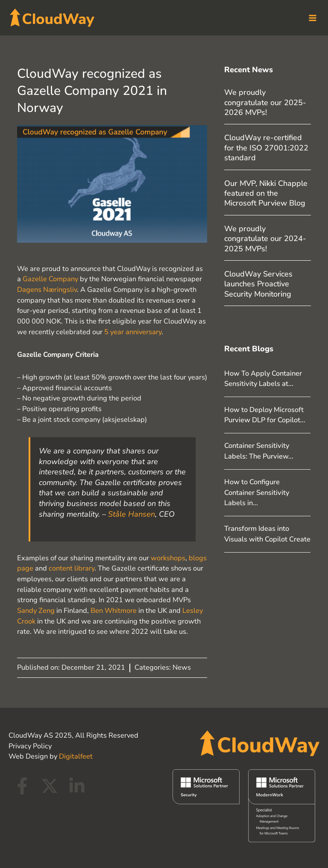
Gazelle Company (50, 278)
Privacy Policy (30, 744)
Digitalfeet (76, 755)
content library (72, 567)
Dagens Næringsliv (47, 288)
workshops (168, 557)
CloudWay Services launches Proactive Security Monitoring (258, 283)
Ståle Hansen (132, 512)
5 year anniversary (133, 330)
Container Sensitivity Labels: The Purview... (259, 450)
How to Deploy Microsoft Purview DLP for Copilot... (265, 413)
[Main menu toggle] (310, 17)
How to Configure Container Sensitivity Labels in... (257, 491)
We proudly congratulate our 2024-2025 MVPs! (265, 237)
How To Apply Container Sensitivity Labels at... (263, 377)
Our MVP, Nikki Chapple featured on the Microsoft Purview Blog (266, 192)
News (182, 666)
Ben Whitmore (114, 609)
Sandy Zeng (36, 609)
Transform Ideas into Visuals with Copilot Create (267, 533)
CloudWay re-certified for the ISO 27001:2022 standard (266, 146)
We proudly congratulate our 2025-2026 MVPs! (265, 101)
